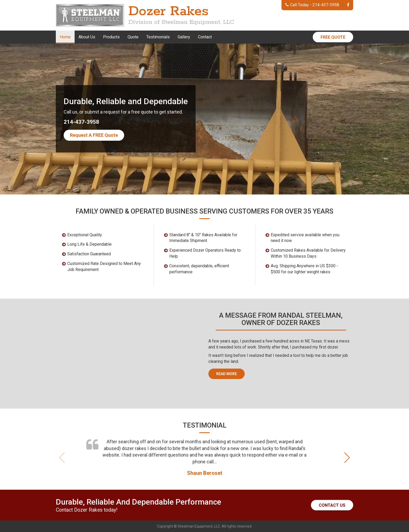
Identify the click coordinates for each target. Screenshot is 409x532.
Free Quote (333, 37)
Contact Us (332, 505)
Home (65, 37)
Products (111, 37)
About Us (87, 37)
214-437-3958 (326, 5)
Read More (227, 374)
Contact (205, 37)
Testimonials (158, 37)
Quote (133, 37)
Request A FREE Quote (94, 135)
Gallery (184, 37)
